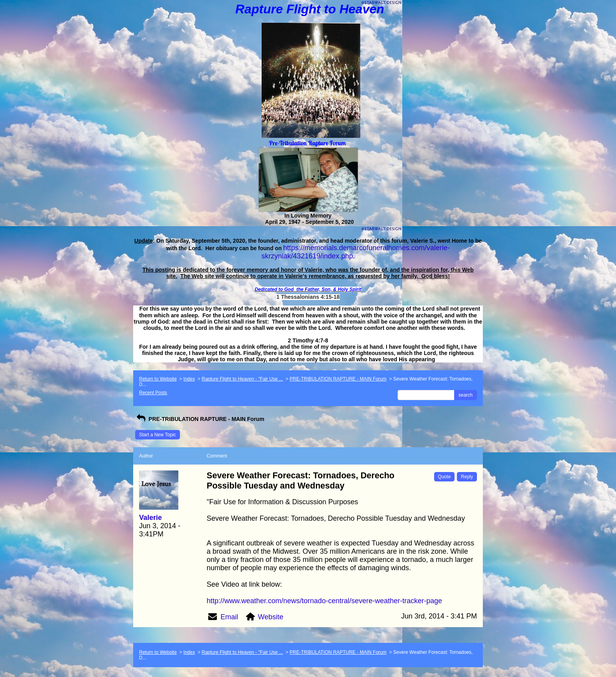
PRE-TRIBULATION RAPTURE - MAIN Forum (338, 379)
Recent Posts (153, 393)
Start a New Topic (158, 435)
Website (271, 617)
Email (229, 617)
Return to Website (158, 379)
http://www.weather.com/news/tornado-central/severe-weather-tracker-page (324, 601)
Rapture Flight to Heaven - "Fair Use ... (242, 379)
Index (189, 379)
